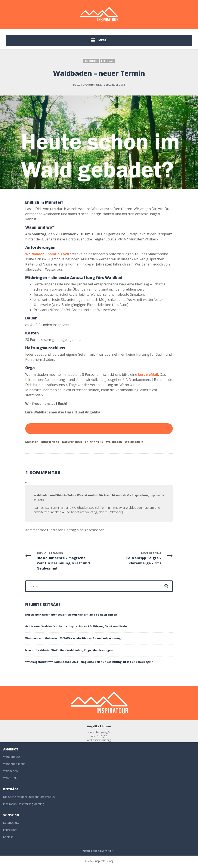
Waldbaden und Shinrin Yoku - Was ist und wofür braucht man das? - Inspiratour (91, 495)
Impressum (10, 830)
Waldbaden (114, 442)
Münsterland (50, 442)
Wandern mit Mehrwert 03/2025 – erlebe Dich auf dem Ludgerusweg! (73, 638)
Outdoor (91, 61)
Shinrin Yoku (94, 442)
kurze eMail (148, 374)
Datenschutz (11, 823)
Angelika (93, 85)
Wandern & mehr (14, 764)
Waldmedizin (134, 442)
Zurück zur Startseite (99, 851)
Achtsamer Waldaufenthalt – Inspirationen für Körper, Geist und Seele (76, 626)
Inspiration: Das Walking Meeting (24, 804)
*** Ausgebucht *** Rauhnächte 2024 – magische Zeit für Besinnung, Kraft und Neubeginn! (90, 662)
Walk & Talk (10, 778)
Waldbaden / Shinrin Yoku (47, 254)
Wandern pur (12, 757)
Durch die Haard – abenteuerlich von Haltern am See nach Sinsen (71, 615)
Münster (31, 442)
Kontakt (8, 837)
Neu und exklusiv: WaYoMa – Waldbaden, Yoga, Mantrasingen (69, 650)
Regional (107, 61)
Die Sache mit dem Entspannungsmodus (29, 797)
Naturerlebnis (72, 442)
